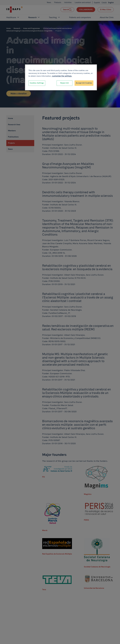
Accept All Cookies (84, 83)
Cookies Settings (37, 83)
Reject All (65, 83)
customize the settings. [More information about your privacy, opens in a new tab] (62, 76)
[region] (61, 77)
